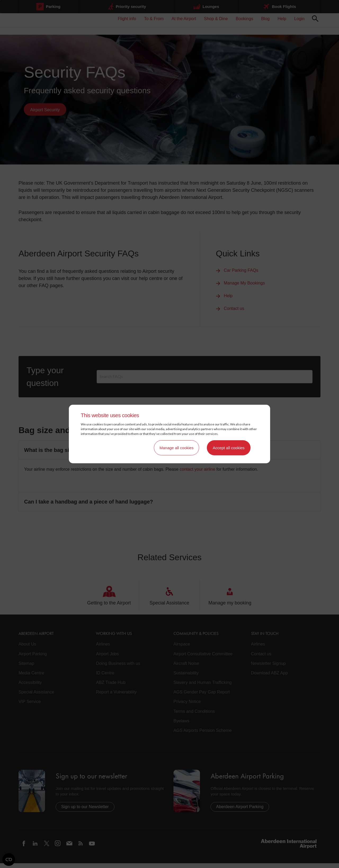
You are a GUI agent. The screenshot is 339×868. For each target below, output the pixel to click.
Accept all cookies (229, 448)
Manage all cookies (176, 448)
